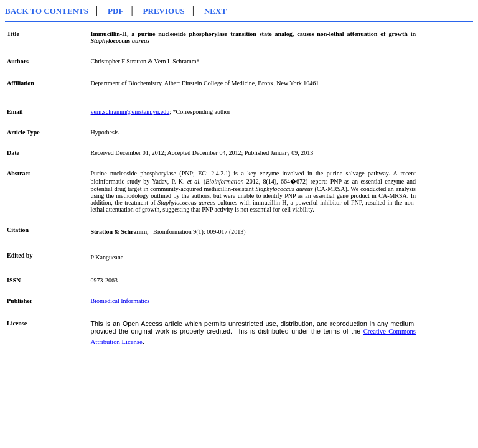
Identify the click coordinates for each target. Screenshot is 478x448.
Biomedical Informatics (120, 301)
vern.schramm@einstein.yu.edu (130, 112)
